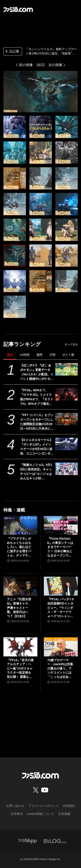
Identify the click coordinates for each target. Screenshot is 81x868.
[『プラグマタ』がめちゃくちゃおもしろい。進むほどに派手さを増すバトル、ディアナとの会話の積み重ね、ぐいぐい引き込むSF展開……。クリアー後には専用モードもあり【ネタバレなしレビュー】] (20, 525)
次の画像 (55, 65)
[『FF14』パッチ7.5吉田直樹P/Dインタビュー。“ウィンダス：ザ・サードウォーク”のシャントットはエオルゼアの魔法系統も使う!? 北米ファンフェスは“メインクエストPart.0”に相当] (61, 586)
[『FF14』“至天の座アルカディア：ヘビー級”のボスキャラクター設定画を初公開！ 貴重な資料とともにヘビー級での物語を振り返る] (20, 647)
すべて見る (71, 344)
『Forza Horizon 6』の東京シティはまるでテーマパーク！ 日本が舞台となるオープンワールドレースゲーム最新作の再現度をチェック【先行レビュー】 (60, 547)
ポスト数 (68, 355)
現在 (10, 355)
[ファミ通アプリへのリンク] (27, 841)
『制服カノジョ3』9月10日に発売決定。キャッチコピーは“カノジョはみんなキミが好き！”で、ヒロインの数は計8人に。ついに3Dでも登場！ (37, 472)
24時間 (25, 355)
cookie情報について (40, 814)
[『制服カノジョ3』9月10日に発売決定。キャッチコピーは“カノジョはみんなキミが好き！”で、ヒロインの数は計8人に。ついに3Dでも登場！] (66, 469)
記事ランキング (22, 344)
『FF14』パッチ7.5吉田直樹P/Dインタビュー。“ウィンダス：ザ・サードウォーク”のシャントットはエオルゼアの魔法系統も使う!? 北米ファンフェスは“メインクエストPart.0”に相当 (60, 608)
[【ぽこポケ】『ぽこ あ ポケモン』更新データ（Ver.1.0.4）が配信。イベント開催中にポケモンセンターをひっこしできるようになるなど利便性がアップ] (66, 369)
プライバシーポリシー (44, 806)
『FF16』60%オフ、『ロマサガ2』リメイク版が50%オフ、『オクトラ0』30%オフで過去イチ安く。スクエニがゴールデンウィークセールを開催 (37, 397)
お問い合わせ (15, 806)
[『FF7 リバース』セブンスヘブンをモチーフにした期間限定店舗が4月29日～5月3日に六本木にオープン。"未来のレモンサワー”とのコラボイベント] (66, 419)
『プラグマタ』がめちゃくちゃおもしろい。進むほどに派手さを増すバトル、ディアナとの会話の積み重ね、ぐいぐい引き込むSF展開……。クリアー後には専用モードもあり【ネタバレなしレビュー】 (19, 547)
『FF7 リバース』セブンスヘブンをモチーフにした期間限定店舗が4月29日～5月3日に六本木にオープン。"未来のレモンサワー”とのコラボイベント (37, 422)
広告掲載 (64, 814)
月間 (52, 355)
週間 (39, 355)
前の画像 (26, 65)
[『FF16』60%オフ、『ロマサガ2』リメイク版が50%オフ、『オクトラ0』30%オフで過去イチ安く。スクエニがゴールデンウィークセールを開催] (66, 394)
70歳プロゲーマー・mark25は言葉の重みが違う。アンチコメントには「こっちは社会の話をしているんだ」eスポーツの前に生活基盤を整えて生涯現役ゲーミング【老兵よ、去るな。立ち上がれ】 (60, 669)
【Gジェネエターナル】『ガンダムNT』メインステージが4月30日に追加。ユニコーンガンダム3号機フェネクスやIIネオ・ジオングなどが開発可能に (37, 447)
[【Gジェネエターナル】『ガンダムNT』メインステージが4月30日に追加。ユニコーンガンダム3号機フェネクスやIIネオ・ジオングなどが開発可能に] (66, 444)
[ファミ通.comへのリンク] (18, 9)
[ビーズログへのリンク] (55, 841)
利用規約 (69, 806)
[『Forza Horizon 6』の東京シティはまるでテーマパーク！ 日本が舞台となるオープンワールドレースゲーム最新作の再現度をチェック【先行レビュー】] (61, 525)
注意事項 (17, 814)
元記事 (12, 52)
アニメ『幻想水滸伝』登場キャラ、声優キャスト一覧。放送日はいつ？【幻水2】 (19, 608)
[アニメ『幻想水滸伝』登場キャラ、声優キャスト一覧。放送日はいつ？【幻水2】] (20, 586)
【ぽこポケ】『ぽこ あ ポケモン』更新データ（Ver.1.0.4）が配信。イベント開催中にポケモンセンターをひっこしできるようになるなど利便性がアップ (37, 372)
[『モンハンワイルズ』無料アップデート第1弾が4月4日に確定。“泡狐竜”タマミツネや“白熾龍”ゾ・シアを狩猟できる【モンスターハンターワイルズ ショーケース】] (15, 127)
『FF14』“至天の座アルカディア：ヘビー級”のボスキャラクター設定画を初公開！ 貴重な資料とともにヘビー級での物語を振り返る (20, 669)
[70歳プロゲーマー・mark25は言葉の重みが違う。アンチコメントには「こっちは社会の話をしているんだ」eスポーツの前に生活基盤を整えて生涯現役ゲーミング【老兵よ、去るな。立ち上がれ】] (61, 647)
